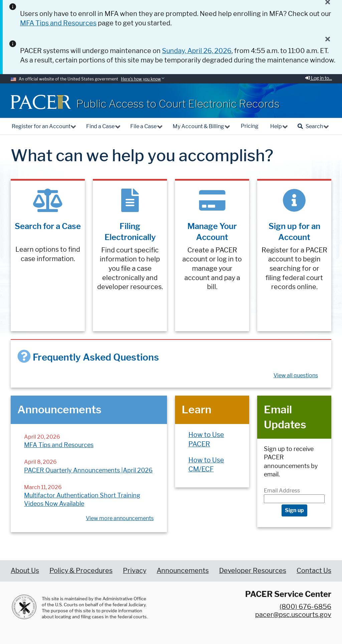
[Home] (41, 102)
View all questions (296, 375)
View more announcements (120, 518)
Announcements (183, 571)
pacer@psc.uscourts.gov (293, 615)
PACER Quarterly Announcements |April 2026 (88, 470)
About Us (25, 571)
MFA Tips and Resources (59, 445)
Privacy (135, 571)
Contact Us (314, 571)
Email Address (282, 491)
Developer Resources (253, 571)
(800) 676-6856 (305, 607)
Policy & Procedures (81, 571)
